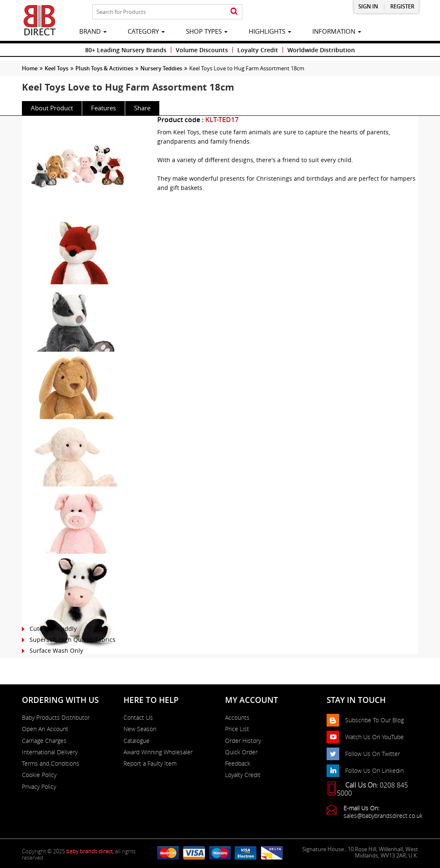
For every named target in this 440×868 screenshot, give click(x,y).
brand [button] (93, 31)
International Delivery (50, 752)
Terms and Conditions (51, 764)
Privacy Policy (39, 787)
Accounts (237, 718)
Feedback (238, 764)
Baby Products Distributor (56, 718)
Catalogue (137, 741)
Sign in (368, 7)
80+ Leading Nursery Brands (126, 50)
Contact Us (138, 718)
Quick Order (241, 752)
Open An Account (45, 729)
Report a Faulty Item (150, 764)
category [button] (146, 31)
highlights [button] (270, 31)
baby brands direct (89, 851)
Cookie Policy (39, 775)
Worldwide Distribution (321, 50)
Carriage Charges (44, 741)
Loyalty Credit (258, 50)
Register (402, 7)
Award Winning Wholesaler (158, 752)
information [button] (337, 31)
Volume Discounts (202, 50)
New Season (140, 729)
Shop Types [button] (207, 31)
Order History (243, 741)
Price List (237, 729)
